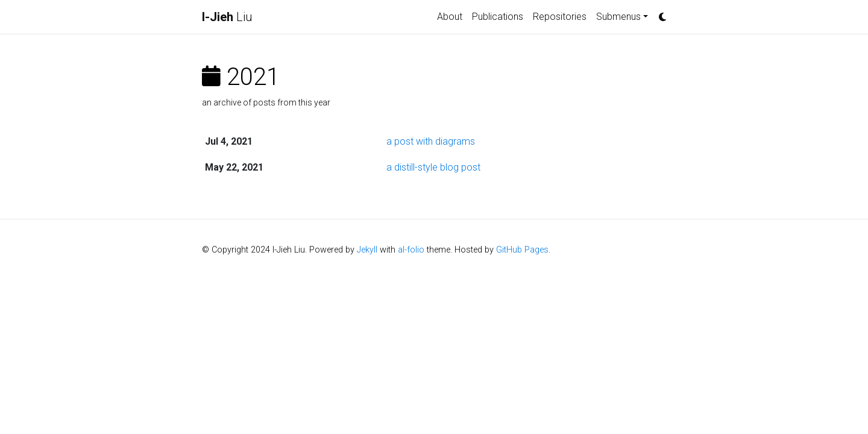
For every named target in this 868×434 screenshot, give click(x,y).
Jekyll (367, 250)
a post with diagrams (431, 141)
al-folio (411, 250)
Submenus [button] (618, 17)
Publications (498, 17)
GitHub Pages (522, 250)
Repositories (560, 17)
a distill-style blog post (433, 167)
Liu (227, 17)
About (450, 17)
